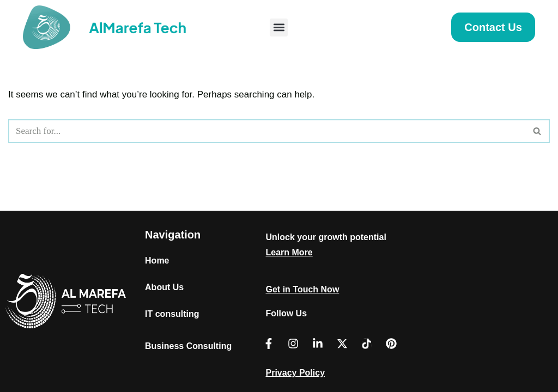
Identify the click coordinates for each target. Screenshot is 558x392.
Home (157, 261)
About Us (164, 287)
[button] (279, 27)
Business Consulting (188, 346)
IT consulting (172, 314)
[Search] (267, 131)
